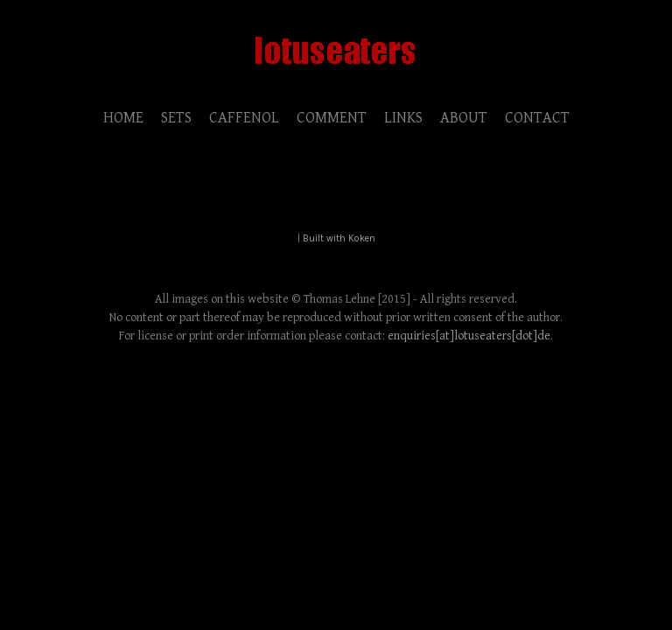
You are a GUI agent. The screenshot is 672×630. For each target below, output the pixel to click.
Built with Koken (339, 238)
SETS (176, 118)
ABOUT (464, 118)
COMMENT (332, 118)
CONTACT (537, 118)
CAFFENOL (244, 118)
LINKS (403, 118)
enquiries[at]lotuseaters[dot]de (469, 336)
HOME (123, 118)
